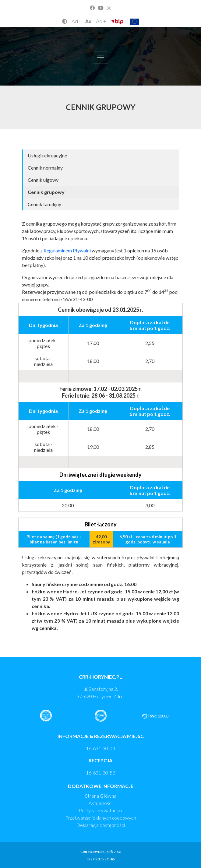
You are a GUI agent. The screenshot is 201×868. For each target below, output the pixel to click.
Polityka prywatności (100, 810)
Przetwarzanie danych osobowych (101, 818)
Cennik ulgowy (43, 180)
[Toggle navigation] (100, 58)
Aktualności (100, 803)
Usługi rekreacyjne (47, 155)
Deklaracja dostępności (100, 825)
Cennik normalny (45, 168)
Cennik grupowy (46, 192)
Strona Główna (101, 796)
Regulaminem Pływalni (67, 250)
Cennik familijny (44, 204)
